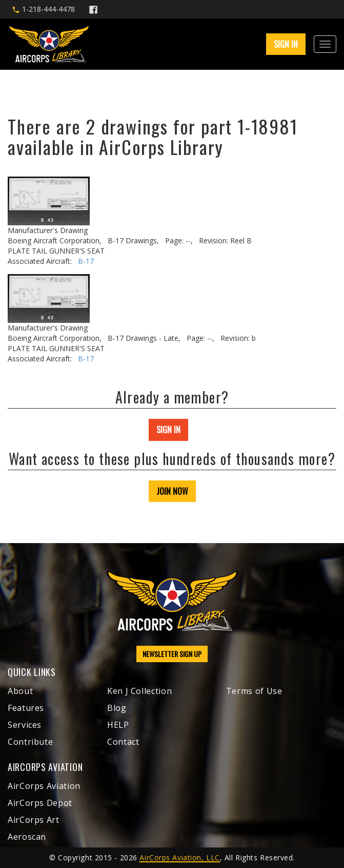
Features (26, 708)
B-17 (86, 261)
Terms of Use (254, 691)
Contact (123, 742)
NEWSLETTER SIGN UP (172, 654)
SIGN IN (286, 44)
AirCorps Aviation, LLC (179, 857)
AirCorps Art (34, 820)
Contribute (30, 742)
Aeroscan (27, 837)
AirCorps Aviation (44, 786)
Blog (117, 708)
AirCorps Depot (40, 803)
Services (25, 725)
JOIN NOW (172, 491)
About (20, 691)
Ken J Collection (139, 691)
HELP (118, 725)
